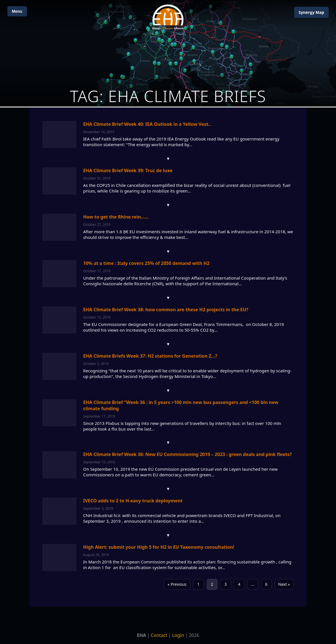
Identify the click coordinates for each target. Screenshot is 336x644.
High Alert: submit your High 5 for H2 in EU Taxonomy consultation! (159, 547)
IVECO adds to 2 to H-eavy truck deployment (133, 501)
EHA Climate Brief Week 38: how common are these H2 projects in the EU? (166, 310)
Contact (159, 635)
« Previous (177, 584)
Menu (17, 11)
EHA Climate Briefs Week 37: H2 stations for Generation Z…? (150, 356)
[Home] (168, 17)
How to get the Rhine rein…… (116, 217)
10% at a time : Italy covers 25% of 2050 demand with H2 (146, 263)
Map (311, 12)
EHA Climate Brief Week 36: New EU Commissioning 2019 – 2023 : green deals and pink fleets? (188, 454)
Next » (284, 584)
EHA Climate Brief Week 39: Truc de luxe (128, 170)
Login (178, 635)
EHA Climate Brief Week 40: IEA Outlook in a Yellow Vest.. (147, 124)
